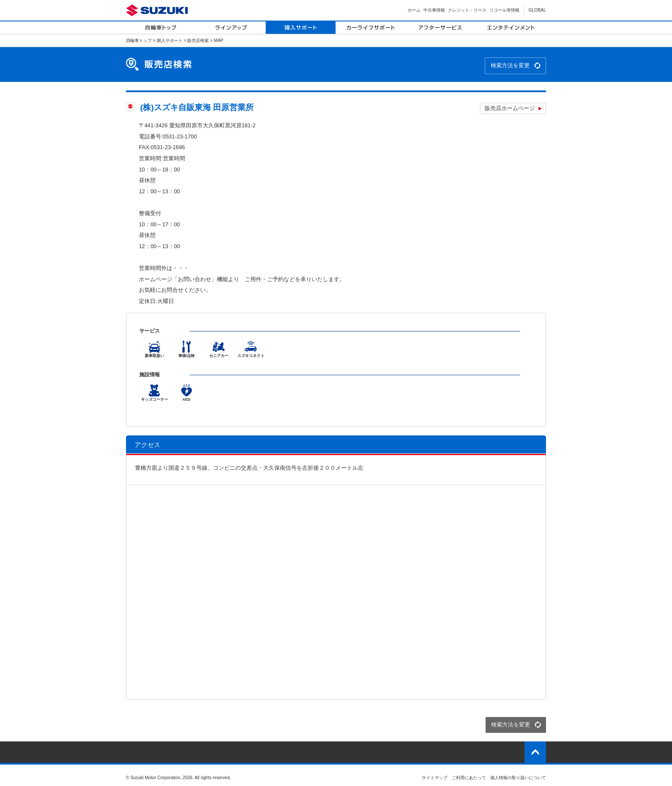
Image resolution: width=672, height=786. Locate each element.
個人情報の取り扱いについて (518, 778)
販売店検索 (198, 40)
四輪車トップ (139, 40)
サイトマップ (435, 778)
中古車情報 (434, 10)
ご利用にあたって (469, 778)
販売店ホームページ (510, 108)
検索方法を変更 (510, 65)
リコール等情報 (504, 10)
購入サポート (170, 40)
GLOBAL (537, 10)
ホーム (414, 10)
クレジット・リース (467, 10)
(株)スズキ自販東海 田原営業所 (197, 107)
